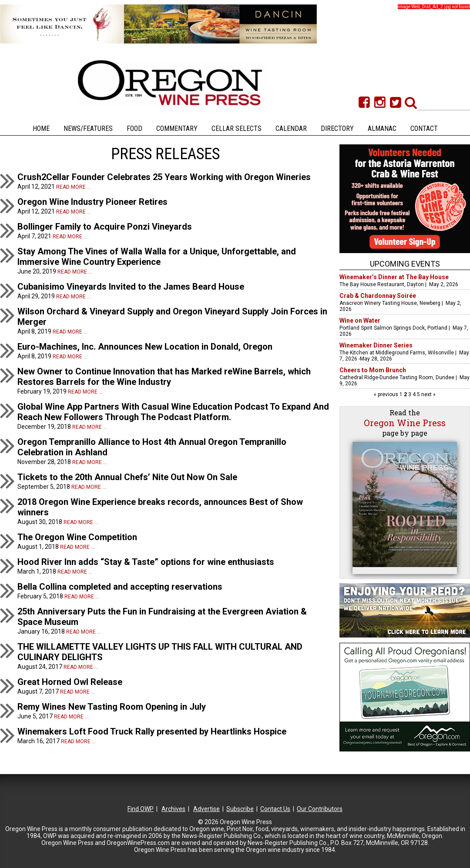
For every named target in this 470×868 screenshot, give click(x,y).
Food (134, 129)
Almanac (382, 129)
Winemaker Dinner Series (376, 345)
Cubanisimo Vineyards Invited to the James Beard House (131, 287)
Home (41, 129)
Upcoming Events (405, 264)
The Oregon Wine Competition (77, 537)
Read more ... (74, 187)
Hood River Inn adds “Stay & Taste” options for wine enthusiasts (146, 562)
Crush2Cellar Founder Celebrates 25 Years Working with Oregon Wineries (164, 177)
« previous (387, 394)
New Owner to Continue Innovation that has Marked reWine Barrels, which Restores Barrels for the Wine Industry (164, 377)
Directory (337, 129)
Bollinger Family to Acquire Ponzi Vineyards (105, 227)
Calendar (291, 129)
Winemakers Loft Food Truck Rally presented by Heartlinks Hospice (152, 731)
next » (428, 394)
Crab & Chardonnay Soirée (378, 296)
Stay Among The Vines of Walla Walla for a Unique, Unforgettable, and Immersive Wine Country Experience (157, 257)
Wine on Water (360, 320)
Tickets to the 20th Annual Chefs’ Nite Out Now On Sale (127, 477)
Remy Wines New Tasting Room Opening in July (112, 707)
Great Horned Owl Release (70, 682)
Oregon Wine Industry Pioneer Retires (92, 202)
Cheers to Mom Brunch (373, 370)
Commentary (177, 129)
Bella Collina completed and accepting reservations (120, 587)
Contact (424, 129)
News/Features (88, 129)
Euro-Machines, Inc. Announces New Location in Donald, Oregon (145, 347)
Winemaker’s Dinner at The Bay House (394, 277)
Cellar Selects (237, 129)
